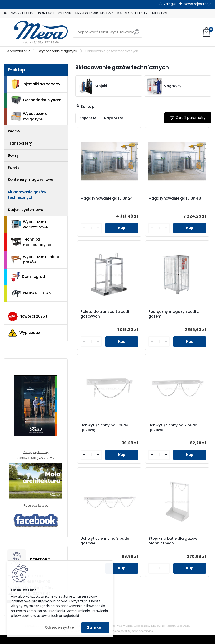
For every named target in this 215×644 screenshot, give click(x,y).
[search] (137, 34)
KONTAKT (46, 13)
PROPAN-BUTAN (31, 293)
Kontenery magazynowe (31, 180)
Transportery (20, 143)
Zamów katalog (36, 458)
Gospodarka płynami (37, 100)
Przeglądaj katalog (36, 452)
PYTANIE (65, 13)
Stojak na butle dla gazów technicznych (173, 541)
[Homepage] (5, 13)
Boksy (13, 155)
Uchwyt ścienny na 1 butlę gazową (104, 428)
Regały (14, 131)
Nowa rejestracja (198, 4)
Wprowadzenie (19, 51)
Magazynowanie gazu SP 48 (175, 198)
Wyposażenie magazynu (58, 51)
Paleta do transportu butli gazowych (105, 314)
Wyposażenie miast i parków (36, 260)
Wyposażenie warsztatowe (29, 224)
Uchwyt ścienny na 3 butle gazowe (105, 541)
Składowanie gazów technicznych (27, 195)
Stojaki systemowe (25, 210)
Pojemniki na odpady (36, 84)
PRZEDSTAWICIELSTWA (94, 13)
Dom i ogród (28, 277)
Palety (14, 167)
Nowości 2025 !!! (29, 316)
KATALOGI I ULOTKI (133, 13)
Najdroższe (114, 118)
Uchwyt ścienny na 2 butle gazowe (173, 428)
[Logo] (36, 32)
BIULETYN (160, 13)
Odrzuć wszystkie (59, 628)
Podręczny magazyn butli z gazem (174, 314)
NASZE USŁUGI (22, 13)
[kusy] (91, 228)
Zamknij (95, 628)
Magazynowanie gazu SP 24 (107, 198)
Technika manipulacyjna (31, 242)
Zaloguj (170, 4)
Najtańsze (88, 118)
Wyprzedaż (24, 333)
